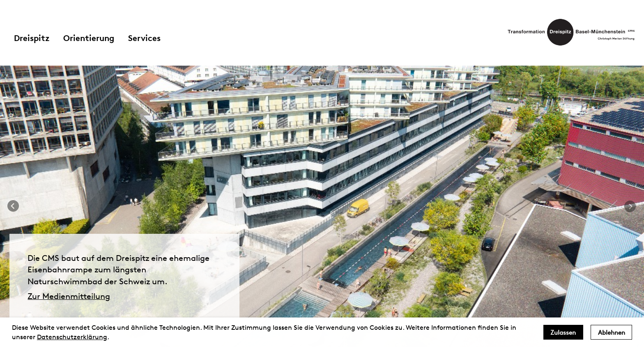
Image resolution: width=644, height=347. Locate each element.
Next (630, 206)
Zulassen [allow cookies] (563, 332)
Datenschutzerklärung (72, 337)
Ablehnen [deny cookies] (612, 332)
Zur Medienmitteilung (69, 296)
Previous (14, 206)
